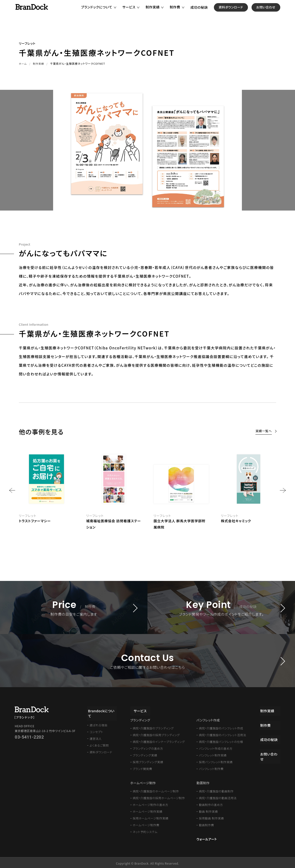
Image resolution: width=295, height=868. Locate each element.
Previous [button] (12, 490)
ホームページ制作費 (146, 823)
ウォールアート (207, 838)
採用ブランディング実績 (148, 760)
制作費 (183, 12)
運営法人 (96, 732)
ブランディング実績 (145, 754)
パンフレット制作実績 (213, 754)
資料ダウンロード (238, 12)
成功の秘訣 (207, 12)
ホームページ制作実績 (148, 810)
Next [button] (283, 490)
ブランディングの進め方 (148, 747)
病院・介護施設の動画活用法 (218, 796)
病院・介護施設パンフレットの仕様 (221, 740)
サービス (136, 12)
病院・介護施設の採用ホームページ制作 (159, 796)
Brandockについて (102, 709)
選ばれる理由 (98, 718)
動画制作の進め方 (211, 803)
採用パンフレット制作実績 (216, 760)
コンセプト (96, 725)
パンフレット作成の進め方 (216, 747)
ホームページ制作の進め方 (151, 803)
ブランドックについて (104, 12)
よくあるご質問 (99, 739)
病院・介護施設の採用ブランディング (156, 733)
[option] (181, 490)
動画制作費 (207, 823)
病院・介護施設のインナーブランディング (159, 740)
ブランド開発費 (143, 767)
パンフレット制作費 (211, 767)
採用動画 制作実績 (211, 817)
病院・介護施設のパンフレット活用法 (223, 733)
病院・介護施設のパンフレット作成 (221, 727)
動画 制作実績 (208, 810)
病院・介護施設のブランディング (153, 727)
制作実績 (160, 12)
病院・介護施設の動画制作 (216, 790)
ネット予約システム (145, 830)
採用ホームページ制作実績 (151, 817)
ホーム (23, 64)
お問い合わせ (273, 12)
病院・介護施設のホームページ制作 (156, 790)
